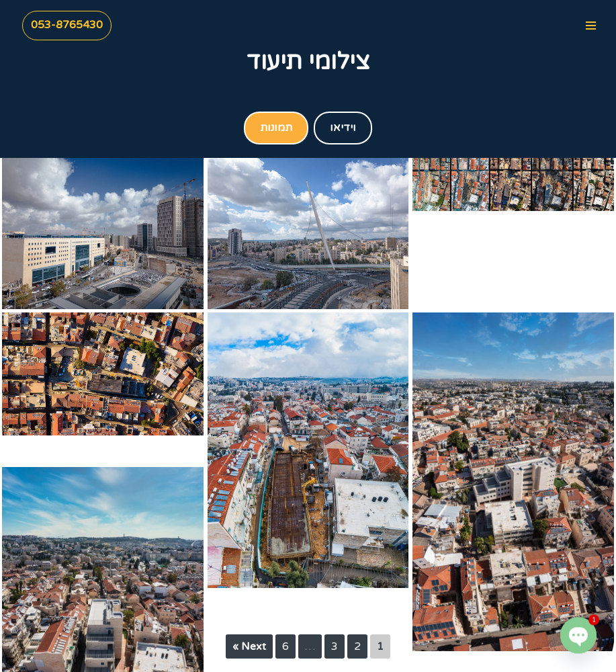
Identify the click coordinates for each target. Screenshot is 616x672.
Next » (249, 646)
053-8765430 (67, 25)
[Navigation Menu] (591, 26)
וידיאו (343, 128)
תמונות (276, 128)
